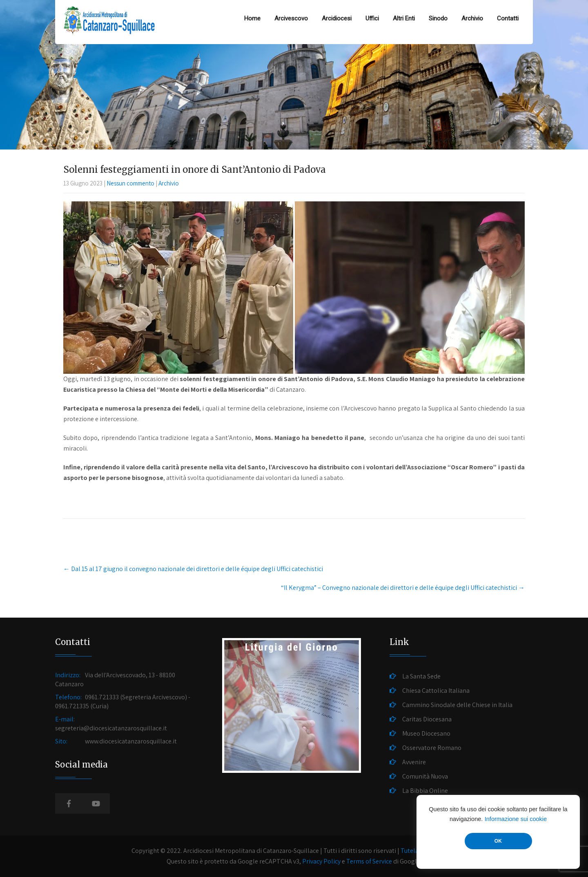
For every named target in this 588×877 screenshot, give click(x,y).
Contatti (508, 18)
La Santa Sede (421, 676)
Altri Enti (404, 18)
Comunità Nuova (425, 776)
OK (498, 841)
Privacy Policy (321, 861)
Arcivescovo (291, 18)
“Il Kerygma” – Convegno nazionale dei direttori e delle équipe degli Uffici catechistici (403, 588)
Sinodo (438, 18)
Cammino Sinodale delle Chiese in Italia (457, 705)
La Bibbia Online (425, 791)
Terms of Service (369, 861)
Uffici (372, 18)
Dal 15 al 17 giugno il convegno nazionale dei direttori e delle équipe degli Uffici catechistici (193, 569)
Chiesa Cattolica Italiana (436, 691)
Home (252, 18)
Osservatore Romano (432, 748)
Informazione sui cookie (516, 819)
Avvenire (414, 762)
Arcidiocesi (337, 18)
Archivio (472, 18)
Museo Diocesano (426, 733)
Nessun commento (130, 183)
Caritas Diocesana (427, 719)
